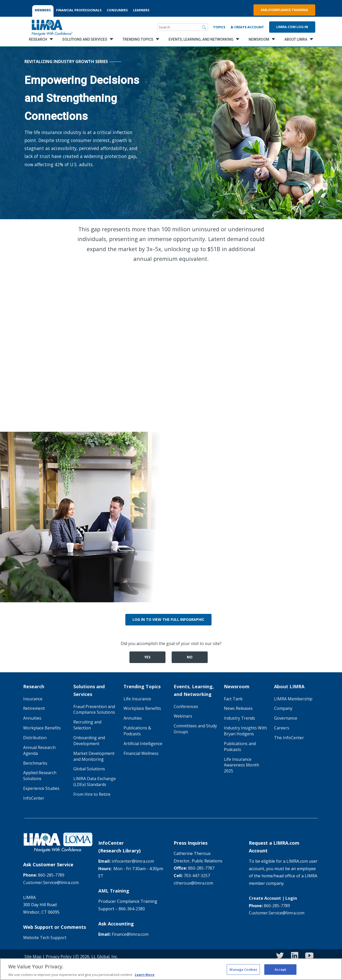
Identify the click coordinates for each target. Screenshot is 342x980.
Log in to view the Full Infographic (168, 619)
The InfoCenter (289, 738)
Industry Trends (239, 718)
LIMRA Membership (293, 699)
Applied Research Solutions (40, 776)
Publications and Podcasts (240, 747)
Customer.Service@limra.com (51, 882)
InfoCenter (34, 798)
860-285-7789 (51, 875)
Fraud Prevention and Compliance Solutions (94, 709)
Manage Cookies (243, 973)
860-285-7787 (201, 868)
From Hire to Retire (92, 794)
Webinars (183, 716)
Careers (282, 728)
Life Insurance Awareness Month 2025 (242, 765)
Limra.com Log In (292, 27)
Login (291, 898)
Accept (280, 973)
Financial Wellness (141, 753)
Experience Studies (41, 788)
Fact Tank (233, 699)
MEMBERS (43, 10)
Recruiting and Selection (87, 725)
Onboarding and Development (89, 741)
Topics (219, 27)
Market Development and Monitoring (94, 756)
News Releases (238, 708)
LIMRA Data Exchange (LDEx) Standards (95, 782)
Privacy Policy (59, 957)
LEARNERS (141, 10)
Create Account (247, 27)
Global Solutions (89, 769)
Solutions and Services (89, 690)
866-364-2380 (132, 909)
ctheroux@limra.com (193, 883)
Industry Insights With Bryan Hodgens (245, 731)
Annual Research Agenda (39, 750)
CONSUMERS (117, 10)
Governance (286, 718)
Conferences (186, 707)
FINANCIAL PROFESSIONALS (79, 10)
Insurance (33, 699)
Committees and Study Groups (195, 729)
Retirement (34, 708)
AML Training (114, 891)
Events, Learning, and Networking (194, 690)
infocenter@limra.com (133, 861)
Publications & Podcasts (137, 731)
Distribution (35, 738)
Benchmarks (35, 763)
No (190, 657)
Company (283, 708)
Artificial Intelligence (143, 744)
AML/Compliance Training (284, 10)
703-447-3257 (197, 876)
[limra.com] (52, 27)
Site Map (33, 957)
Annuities (32, 718)
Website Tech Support (45, 938)
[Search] (204, 27)
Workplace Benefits (42, 728)
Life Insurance (137, 699)
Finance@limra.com (130, 934)
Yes (147, 657)
